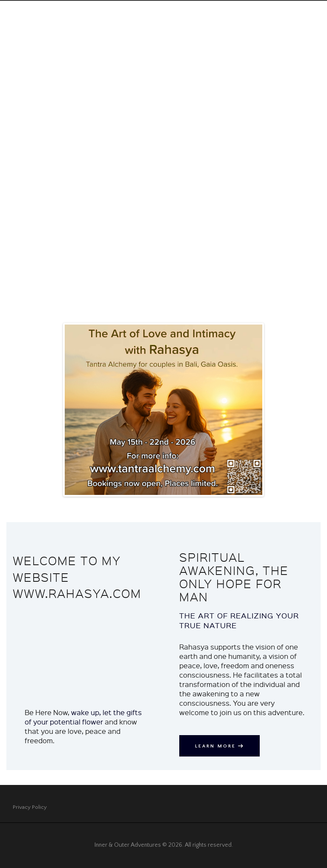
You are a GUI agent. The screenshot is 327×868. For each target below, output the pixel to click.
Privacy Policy (30, 807)
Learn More (217, 746)
